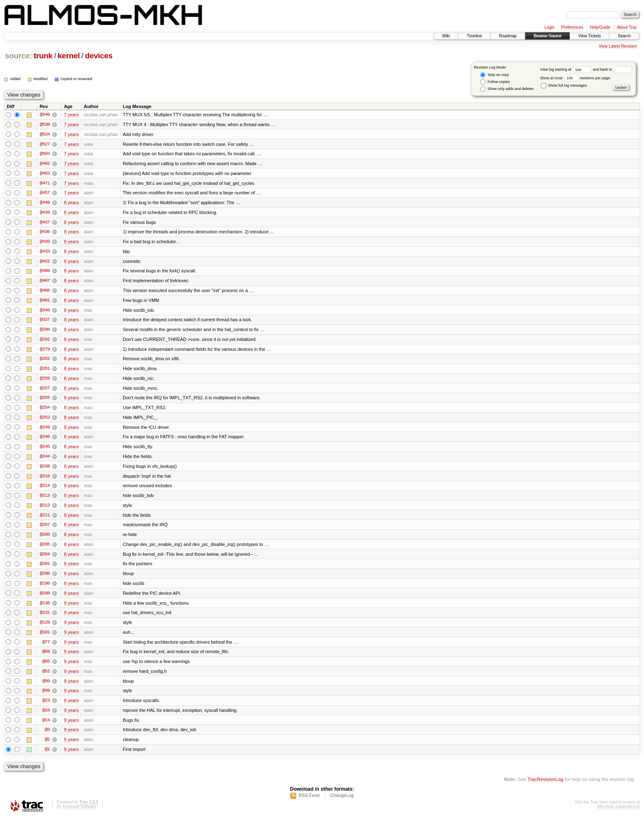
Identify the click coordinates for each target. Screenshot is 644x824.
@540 (45, 115)
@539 (45, 124)
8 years (71, 203)
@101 (45, 637)
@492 (45, 164)
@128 (45, 627)
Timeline (474, 36)
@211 (45, 519)
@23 (46, 706)
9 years (71, 608)
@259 (45, 381)
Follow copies (495, 82)
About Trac (627, 27)
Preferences (572, 27)
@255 (45, 400)
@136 (45, 608)
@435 (45, 243)
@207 (45, 529)
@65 (46, 667)
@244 (45, 460)
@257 (45, 391)
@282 (45, 341)
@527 (45, 144)
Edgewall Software (79, 813)
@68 (46, 657)
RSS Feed (309, 802)
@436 (45, 233)
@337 (45, 322)
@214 (45, 489)
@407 (45, 282)
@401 (45, 302)
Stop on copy (494, 75)
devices (99, 56)
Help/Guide (600, 27)
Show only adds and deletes (507, 89)
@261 (45, 371)
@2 (47, 746)
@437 (45, 223)
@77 (46, 647)
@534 (45, 134)
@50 (46, 686)
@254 (45, 410)
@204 (45, 558)
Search (624, 36)
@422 (45, 262)
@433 (45, 253)
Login (550, 27)
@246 (45, 440)
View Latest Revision (618, 46)
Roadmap (508, 36)
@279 (45, 351)
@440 (45, 203)
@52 (46, 677)
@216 (45, 479)
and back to (613, 69)
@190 (45, 588)
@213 (45, 499)
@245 (45, 450)
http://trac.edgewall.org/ (619, 813)
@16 (46, 716)
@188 (45, 598)
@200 (45, 578)
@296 (45, 331)
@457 (45, 193)
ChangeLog (342, 802)
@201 (45, 568)
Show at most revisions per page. (576, 78)
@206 (45, 539)
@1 (47, 755)
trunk (43, 56)
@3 (47, 736)
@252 (45, 420)
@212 (45, 509)
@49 (46, 696)
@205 (45, 548)
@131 (45, 617)
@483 (45, 174)
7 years (71, 115)
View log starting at (567, 69)
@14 (46, 726)
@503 (45, 154)
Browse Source (547, 36)
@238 (45, 470)
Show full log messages (564, 85)
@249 (45, 430)
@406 (45, 292)
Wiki (446, 36)
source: (18, 56)
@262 (45, 361)
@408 (45, 272)
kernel (69, 56)
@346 (45, 312)
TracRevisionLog (545, 785)
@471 (45, 184)
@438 (45, 213)
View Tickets (590, 36)
